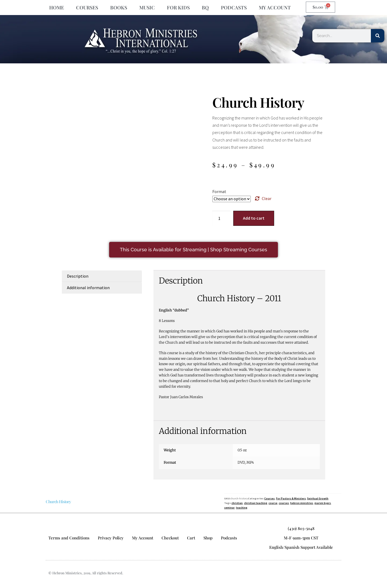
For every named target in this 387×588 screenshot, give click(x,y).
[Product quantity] (221, 218)
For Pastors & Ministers (291, 498)
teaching (242, 508)
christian (237, 503)
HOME (57, 8)
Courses (269, 498)
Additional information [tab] (88, 288)
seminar (229, 508)
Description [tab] (78, 276)
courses (284, 503)
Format (219, 191)
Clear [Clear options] (267, 198)
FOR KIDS (178, 8)
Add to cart (254, 218)
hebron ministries (302, 503)
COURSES (87, 8)
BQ (205, 8)
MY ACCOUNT (275, 8)
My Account (143, 538)
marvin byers (323, 503)
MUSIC (147, 8)
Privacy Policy (111, 538)
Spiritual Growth (318, 498)
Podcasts (229, 538)
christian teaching (256, 503)
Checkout (170, 538)
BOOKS (119, 8)
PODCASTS (234, 8)
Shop (208, 538)
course (273, 503)
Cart (191, 538)
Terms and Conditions (69, 538)
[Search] (378, 36)
